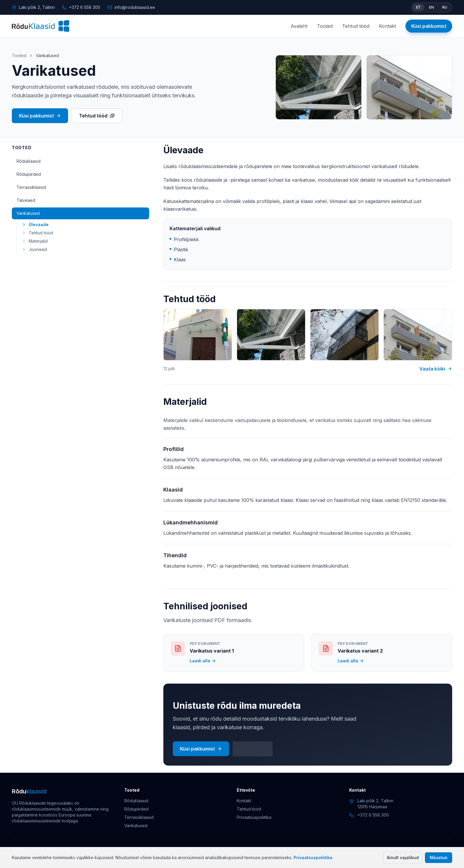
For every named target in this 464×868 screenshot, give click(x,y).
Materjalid (35, 241)
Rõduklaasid (29, 161)
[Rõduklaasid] (41, 26)
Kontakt (387, 26)
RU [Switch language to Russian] (445, 7)
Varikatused (28, 213)
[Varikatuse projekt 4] (418, 335)
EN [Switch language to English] (431, 7)
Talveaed (26, 200)
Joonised (34, 249)
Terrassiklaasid (31, 187)
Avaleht (299, 26)
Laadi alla (203, 661)
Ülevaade (35, 224)
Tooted (325, 26)
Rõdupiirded (29, 174)
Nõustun (439, 857)
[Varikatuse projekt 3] (344, 335)
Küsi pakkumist (429, 26)
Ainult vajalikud (403, 857)
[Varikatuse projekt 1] (198, 335)
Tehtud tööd (356, 26)
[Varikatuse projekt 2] (271, 335)
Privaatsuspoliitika (313, 857)
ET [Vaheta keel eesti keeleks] (418, 7)
